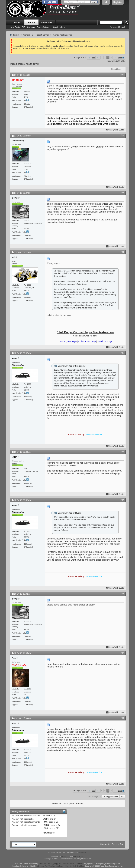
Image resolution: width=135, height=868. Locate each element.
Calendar (31, 27)
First (91, 58)
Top (123, 797)
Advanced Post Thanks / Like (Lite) (50, 866)
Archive (115, 844)
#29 (122, 653)
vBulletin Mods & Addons (73, 864)
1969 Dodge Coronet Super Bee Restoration (85, 332)
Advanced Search (118, 27)
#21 (122, 75)
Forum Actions (43, 27)
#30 (122, 718)
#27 (122, 500)
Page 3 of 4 (81, 57)
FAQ (24, 27)
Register (118, 2)
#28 (122, 594)
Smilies (46, 819)
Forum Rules (49, 833)
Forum (31, 23)
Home (17, 23)
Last (121, 58)
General (27, 35)
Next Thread (76, 803)
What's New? (47, 23)
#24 (122, 252)
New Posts (15, 27)
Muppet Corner (42, 35)
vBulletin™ (65, 856)
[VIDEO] (46, 825)
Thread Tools (116, 69)
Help (106, 2)
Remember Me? (73, 6)
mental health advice (29, 64)
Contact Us (105, 844)
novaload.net (78, 856)
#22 (122, 135)
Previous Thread (61, 803)
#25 (122, 353)
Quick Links (58, 27)
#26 (122, 452)
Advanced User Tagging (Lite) (50, 864)
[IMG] (46, 822)
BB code (46, 816)
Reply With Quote (115, 130)
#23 (122, 193)
